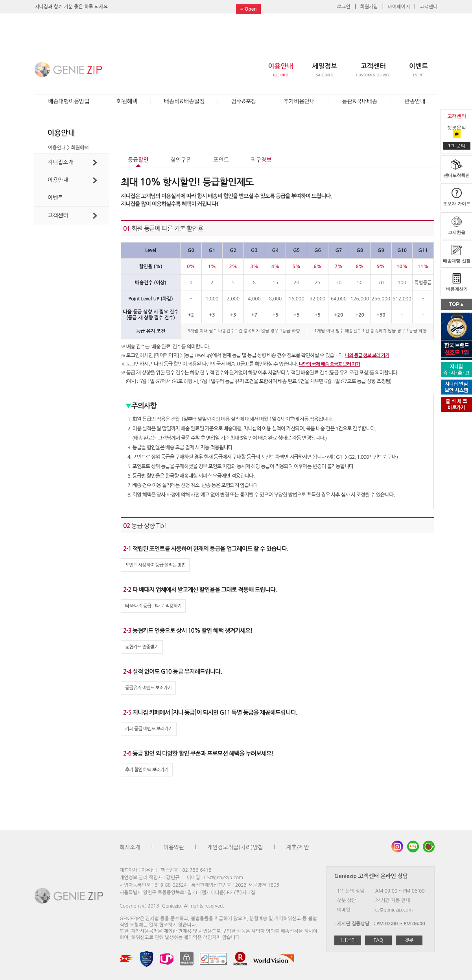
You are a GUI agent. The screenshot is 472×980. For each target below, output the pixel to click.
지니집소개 (72, 163)
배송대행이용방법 (69, 101)
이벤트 (55, 198)
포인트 (221, 160)
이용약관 (174, 847)
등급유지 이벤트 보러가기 (148, 688)
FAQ (378, 940)
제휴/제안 (298, 847)
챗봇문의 (457, 131)
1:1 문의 (457, 146)
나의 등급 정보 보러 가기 (367, 356)
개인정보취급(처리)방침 (235, 847)
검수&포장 (244, 101)
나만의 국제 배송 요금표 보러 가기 (329, 364)
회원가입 (369, 7)
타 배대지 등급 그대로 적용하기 (153, 606)
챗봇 (409, 940)
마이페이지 (399, 7)
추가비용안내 (299, 101)
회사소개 (130, 847)
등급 (138, 160)
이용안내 (72, 180)
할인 (181, 160)
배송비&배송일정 (184, 101)
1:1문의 (348, 940)
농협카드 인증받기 (142, 647)
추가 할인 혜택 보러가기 (147, 770)
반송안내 (415, 101)
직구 (261, 160)
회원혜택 (127, 101)
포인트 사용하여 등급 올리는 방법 (155, 565)
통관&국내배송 (360, 101)
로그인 (344, 7)
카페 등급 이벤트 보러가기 (149, 729)
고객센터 (429, 7)
